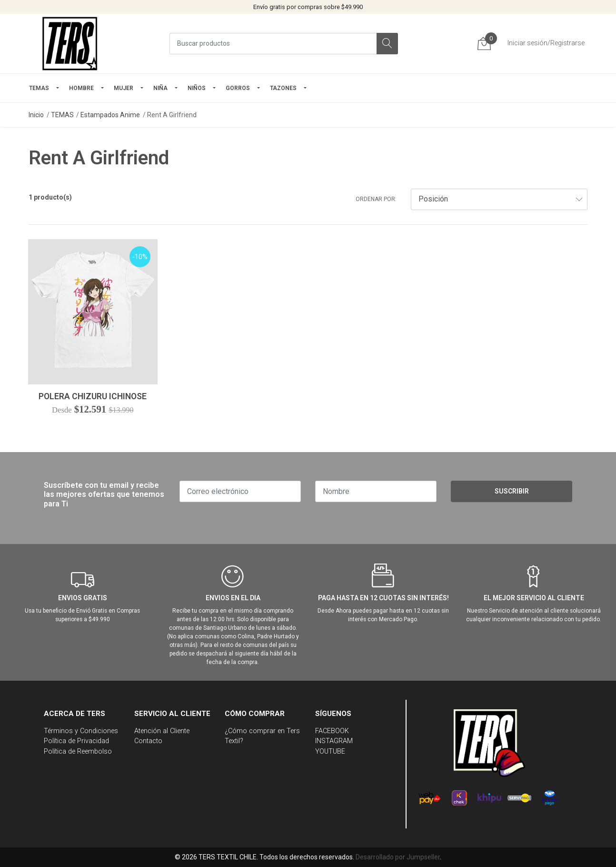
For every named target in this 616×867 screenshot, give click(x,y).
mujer (124, 88)
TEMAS (39, 88)
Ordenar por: (376, 199)
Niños (197, 88)
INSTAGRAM (334, 741)
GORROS (238, 88)
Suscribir (512, 491)
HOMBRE (81, 88)
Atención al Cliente (162, 731)
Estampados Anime (110, 115)
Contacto (148, 741)
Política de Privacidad (76, 741)
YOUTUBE (330, 751)
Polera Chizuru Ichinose (93, 396)
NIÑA (160, 88)
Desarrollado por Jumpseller (398, 857)
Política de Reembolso (78, 751)
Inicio (36, 115)
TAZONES (283, 88)
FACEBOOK (332, 731)
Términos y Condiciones (81, 731)
